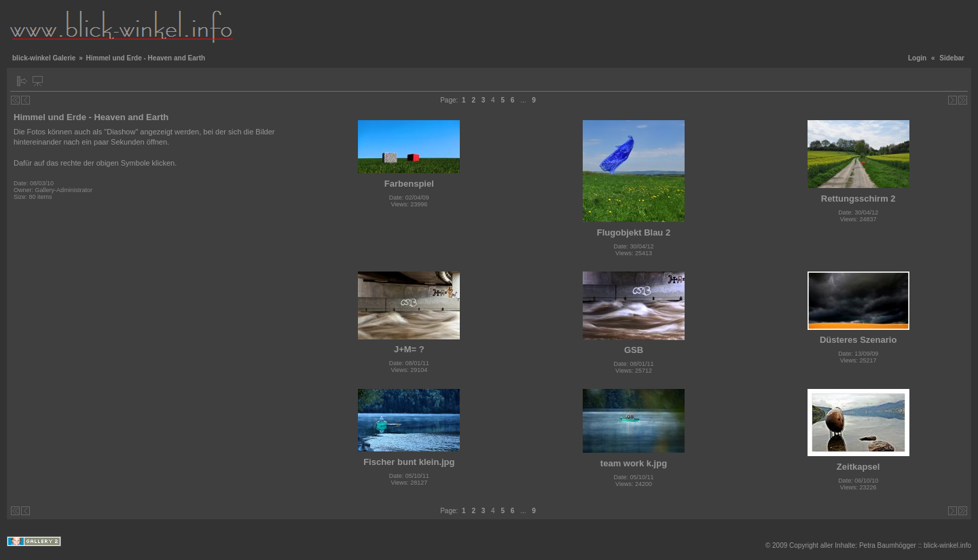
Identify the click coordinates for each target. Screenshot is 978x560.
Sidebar (952, 58)
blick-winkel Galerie (44, 58)
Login (917, 58)
